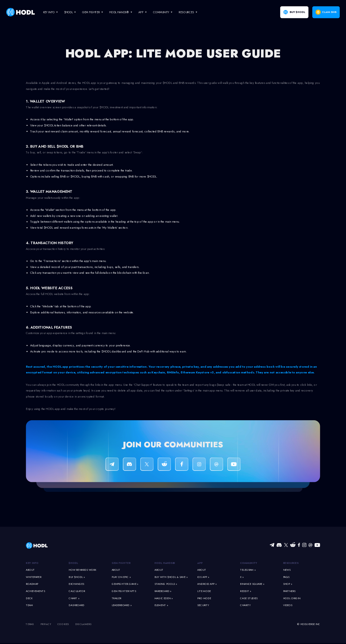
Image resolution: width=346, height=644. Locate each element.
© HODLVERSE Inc (309, 624)
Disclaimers (83, 624)
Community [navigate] (161, 12)
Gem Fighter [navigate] (91, 12)
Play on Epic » (121, 577)
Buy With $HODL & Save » (171, 577)
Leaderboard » (122, 605)
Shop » (288, 584)
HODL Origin (292, 598)
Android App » (207, 584)
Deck (29, 598)
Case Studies (249, 598)
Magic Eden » (164, 598)
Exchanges (76, 584)
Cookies (63, 624)
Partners (289, 591)
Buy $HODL (297, 12)
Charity (245, 605)
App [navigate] (141, 12)
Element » (161, 605)
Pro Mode (204, 598)
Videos (288, 605)
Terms (30, 624)
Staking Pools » (166, 584)
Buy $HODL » (77, 577)
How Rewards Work (82, 570)
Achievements (35, 591)
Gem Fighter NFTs (124, 591)
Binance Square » (252, 584)
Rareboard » (163, 591)
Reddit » (246, 591)
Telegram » (248, 570)
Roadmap (32, 584)
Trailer (116, 598)
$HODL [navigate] (68, 12)
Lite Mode (204, 591)
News (287, 570)
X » (242, 577)
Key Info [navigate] (49, 12)
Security (203, 605)
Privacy (46, 624)
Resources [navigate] (186, 12)
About (30, 570)
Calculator (77, 591)
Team (29, 605)
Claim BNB (329, 12)
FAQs (286, 577)
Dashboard (76, 605)
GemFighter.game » (125, 584)
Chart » (74, 598)
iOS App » (203, 577)
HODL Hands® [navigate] (119, 12)
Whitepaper (33, 577)
